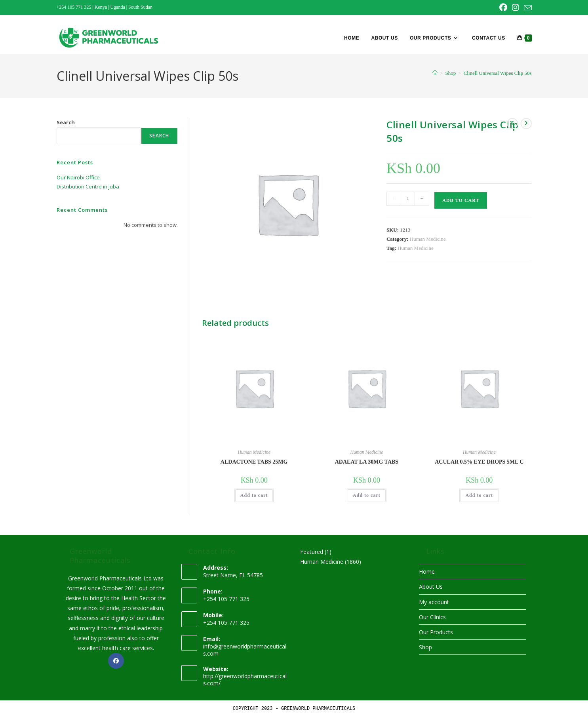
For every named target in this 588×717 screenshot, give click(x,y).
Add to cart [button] (254, 495)
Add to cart (461, 200)
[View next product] (526, 124)
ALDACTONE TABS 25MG (254, 462)
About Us (431, 587)
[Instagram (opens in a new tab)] (516, 8)
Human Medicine (428, 239)
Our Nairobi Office (78, 177)
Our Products (436, 632)
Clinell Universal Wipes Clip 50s (498, 73)
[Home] (435, 73)
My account (434, 602)
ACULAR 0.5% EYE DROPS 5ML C (479, 462)
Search (66, 122)
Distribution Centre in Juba (88, 186)
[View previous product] (512, 124)
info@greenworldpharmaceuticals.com (245, 650)
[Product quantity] (408, 199)
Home (427, 572)
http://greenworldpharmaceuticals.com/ (245, 680)
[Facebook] (116, 661)
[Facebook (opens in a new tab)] (503, 8)
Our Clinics (432, 617)
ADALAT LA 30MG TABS (367, 462)
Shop (425, 647)
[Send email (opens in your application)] (527, 8)
